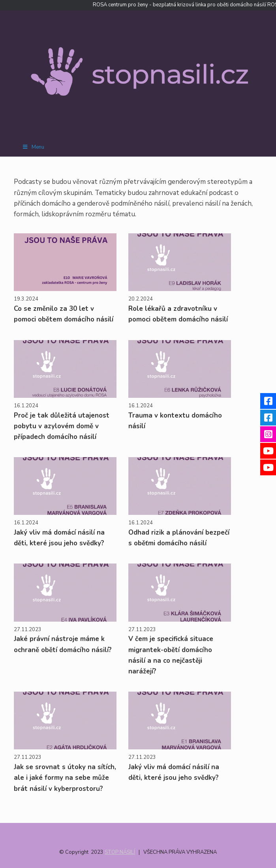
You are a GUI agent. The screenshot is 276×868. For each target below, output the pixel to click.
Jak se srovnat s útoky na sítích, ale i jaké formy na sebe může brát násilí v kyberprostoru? (65, 778)
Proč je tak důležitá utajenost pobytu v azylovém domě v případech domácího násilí (62, 426)
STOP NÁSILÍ (120, 852)
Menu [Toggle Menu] (33, 147)
